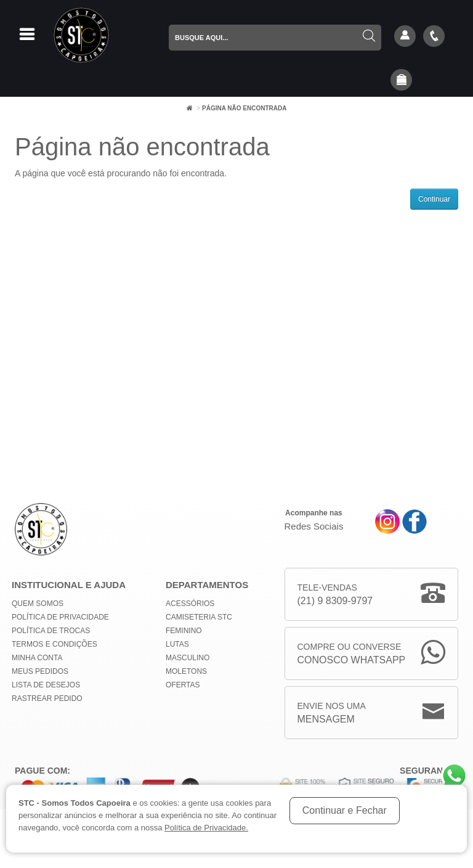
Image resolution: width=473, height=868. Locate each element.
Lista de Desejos (46, 685)
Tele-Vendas (335, 595)
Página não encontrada (244, 108)
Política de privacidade (60, 617)
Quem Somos (38, 604)
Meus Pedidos (40, 671)
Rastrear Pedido (47, 698)
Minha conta (37, 658)
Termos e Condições (55, 644)
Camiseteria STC (199, 617)
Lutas (177, 644)
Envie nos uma (332, 714)
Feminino (184, 631)
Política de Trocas (51, 631)
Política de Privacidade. (206, 828)
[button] (402, 81)
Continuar (434, 199)
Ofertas (183, 685)
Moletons (186, 671)
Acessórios (190, 604)
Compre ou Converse (352, 654)
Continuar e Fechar (345, 810)
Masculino (188, 658)
